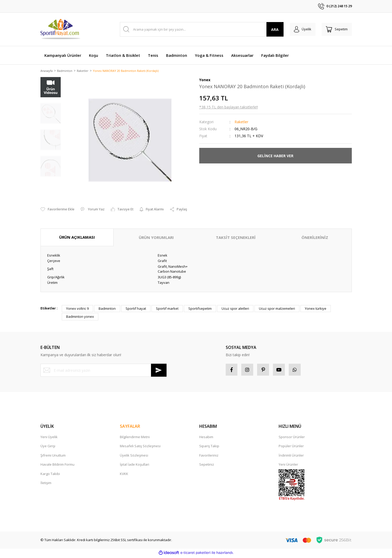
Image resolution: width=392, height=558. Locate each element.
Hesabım (206, 438)
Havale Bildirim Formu (57, 466)
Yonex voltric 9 (77, 309)
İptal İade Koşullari (135, 466)
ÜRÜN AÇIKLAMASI (77, 238)
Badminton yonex (80, 317)
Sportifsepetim (200, 309)
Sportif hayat (136, 309)
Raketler (241, 122)
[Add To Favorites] (57, 210)
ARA (271, 29)
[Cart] (336, 29)
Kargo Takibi (50, 475)
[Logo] (61, 29)
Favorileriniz (209, 457)
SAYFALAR (130, 428)
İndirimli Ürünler (291, 457)
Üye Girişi (48, 447)
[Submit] (159, 371)
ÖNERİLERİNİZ (315, 238)
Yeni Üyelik (49, 438)
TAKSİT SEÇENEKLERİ (236, 238)
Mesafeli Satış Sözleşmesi (140, 447)
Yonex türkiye (316, 309)
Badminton (107, 309)
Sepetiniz (207, 466)
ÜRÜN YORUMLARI (156, 238)
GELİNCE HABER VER (275, 156)
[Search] (200, 29)
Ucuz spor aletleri (235, 309)
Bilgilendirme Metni (135, 438)
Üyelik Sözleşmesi (134, 457)
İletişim (46, 484)
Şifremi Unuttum (53, 457)
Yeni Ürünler (288, 466)
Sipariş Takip (209, 447)
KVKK (124, 475)
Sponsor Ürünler (292, 438)
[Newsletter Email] (104, 371)
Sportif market (167, 309)
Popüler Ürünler (291, 447)
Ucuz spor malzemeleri (277, 309)
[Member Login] (300, 29)
